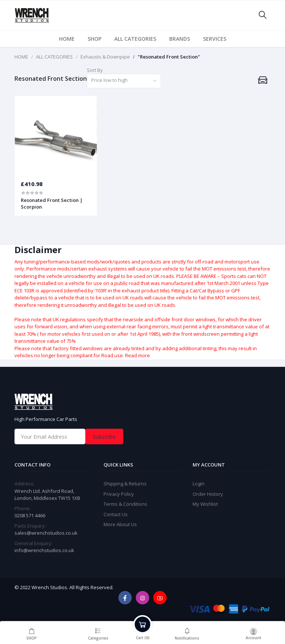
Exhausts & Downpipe (105, 57)
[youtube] (160, 598)
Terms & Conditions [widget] (125, 504)
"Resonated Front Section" (169, 57)
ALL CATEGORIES (135, 39)
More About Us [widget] (120, 524)
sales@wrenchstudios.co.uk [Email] (46, 533)
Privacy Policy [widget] (119, 494)
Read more (137, 355)
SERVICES (215, 39)
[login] (254, 633)
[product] (56, 135)
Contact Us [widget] (116, 514)
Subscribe (104, 437)
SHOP (94, 39)
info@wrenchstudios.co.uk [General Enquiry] (44, 550)
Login (199, 484)
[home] (142, 402)
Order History (208, 494)
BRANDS (180, 39)
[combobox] (124, 81)
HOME (67, 39)
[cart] (142, 633)
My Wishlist (205, 504)
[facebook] (125, 598)
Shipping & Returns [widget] (125, 484)
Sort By (95, 70)
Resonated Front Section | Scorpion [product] (52, 203)
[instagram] (142, 598)
